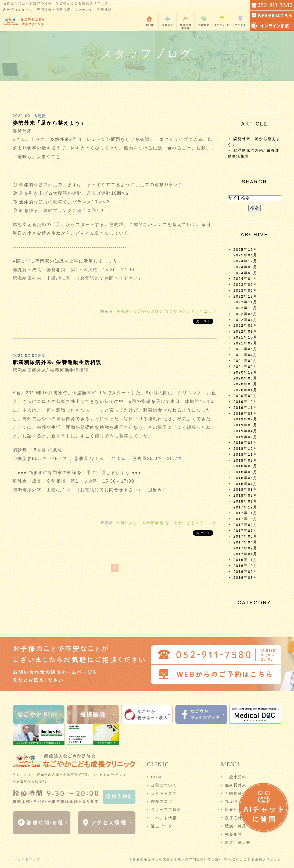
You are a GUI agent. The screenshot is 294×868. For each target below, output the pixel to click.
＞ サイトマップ (26, 859)
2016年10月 (245, 566)
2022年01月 (245, 331)
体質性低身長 (238, 842)
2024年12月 (245, 261)
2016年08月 (245, 578)
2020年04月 (245, 390)
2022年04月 (245, 320)
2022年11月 (245, 302)
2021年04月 (245, 355)
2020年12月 (245, 372)
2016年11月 (245, 560)
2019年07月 (245, 419)
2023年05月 (245, 290)
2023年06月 (245, 285)
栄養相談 (234, 834)
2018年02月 (245, 495)
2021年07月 (245, 343)
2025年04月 (245, 255)
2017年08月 (245, 525)
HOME (158, 777)
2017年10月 (245, 519)
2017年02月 (245, 548)
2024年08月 (245, 273)
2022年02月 (245, 325)
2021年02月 (245, 367)
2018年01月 (245, 501)
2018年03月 (245, 489)
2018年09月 (245, 460)
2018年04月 (245, 484)
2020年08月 (245, 378)
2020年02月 (245, 396)
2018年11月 (245, 454)
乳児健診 (234, 801)
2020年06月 (245, 384)
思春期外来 (236, 810)
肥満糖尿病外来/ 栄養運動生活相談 (57, 362)
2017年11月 (245, 513)
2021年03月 (245, 361)
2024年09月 (245, 267)
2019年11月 (245, 408)
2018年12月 (245, 449)
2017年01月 (245, 554)
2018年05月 (245, 478)
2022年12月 (245, 296)
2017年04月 (245, 542)
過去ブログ (162, 826)
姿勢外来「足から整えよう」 (49, 123)
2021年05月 (245, 349)
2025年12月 (245, 250)
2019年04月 (245, 431)
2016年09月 (245, 572)
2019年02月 (245, 437)
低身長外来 (236, 785)
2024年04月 (245, 279)
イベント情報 (164, 818)
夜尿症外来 (236, 818)
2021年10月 (245, 337)
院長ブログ (162, 801)
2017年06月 (245, 536)
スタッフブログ (166, 810)
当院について (164, 785)
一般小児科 (236, 777)
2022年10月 (245, 308)
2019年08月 (245, 414)
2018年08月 (245, 466)
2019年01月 (245, 443)
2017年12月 (245, 507)
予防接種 (234, 793)
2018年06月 (245, 472)
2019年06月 (245, 425)
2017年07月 (245, 531)
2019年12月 (245, 402)
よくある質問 (164, 793)
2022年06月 (245, 314)
